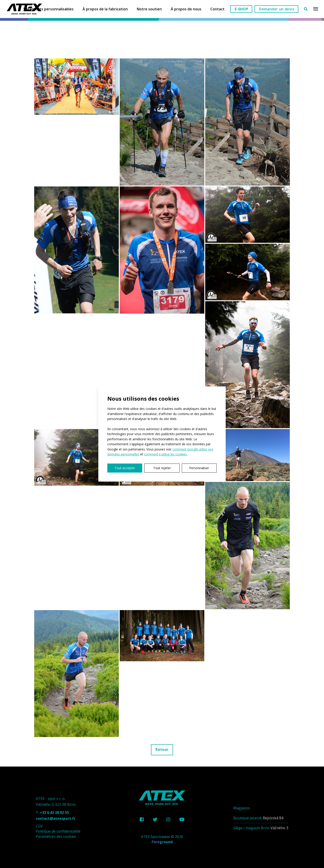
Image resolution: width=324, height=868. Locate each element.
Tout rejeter (162, 468)
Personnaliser (199, 468)
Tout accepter (125, 468)
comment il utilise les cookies (165, 454)
